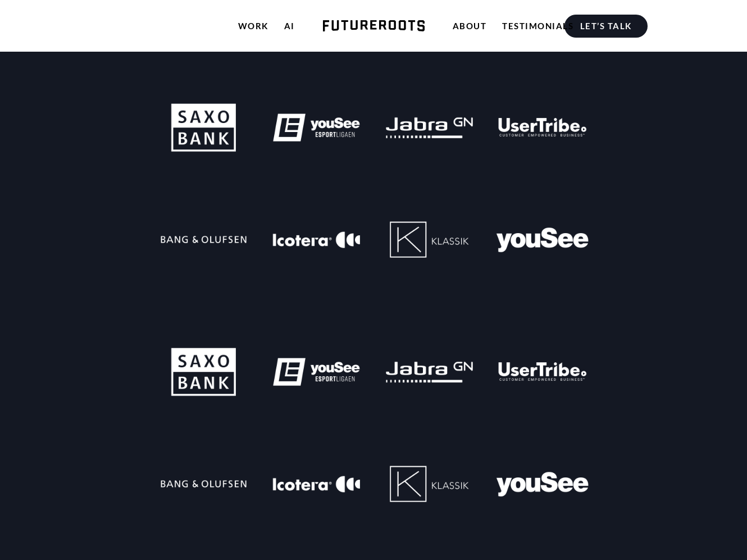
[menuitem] (609, 26)
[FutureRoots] (374, 26)
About (470, 26)
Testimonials (538, 26)
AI (290, 26)
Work (253, 26)
